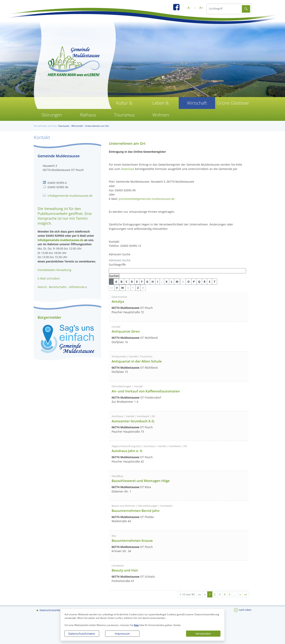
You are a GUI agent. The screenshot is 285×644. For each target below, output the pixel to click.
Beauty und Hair (125, 570)
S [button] (210, 282)
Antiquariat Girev (126, 331)
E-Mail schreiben (49, 278)
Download (128, 169)
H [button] (153, 282)
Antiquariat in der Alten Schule (137, 361)
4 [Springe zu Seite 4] (225, 594)
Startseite (64, 126)
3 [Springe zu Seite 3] (220, 594)
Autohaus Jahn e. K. (127, 451)
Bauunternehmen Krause (132, 540)
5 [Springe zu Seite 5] (230, 594)
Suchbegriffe (117, 265)
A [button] (116, 282)
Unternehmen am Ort (97, 126)
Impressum (122, 634)
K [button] (167, 282)
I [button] (158, 282)
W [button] (123, 288)
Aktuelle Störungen (52, 109)
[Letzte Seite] (246, 594)
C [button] (127, 282)
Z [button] (138, 288)
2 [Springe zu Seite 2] (215, 594)
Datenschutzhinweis (82, 634)
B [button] (121, 282)
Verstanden (203, 634)
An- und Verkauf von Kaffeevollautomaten (146, 391)
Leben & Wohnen (161, 109)
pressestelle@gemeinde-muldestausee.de (147, 199)
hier (136, 625)
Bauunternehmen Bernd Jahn (136, 511)
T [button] (215, 282)
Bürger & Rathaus (88, 109)
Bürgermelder (49, 317)
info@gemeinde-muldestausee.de (70, 196)
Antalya (118, 301)
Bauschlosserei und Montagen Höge (141, 481)
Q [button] (199, 282)
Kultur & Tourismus (124, 109)
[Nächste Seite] (240, 594)
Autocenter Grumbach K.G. (133, 421)
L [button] (172, 282)
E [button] (137, 282)
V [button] (117, 288)
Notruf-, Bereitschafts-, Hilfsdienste (61, 287)
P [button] (194, 282)
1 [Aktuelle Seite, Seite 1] (210, 594)
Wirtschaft (197, 103)
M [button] (177, 282)
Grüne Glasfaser (233, 103)
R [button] (205, 282)
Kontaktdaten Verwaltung (54, 270)
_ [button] (111, 282)
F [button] (142, 282)
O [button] (189, 282)
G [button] (147, 282)
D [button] (132, 282)
